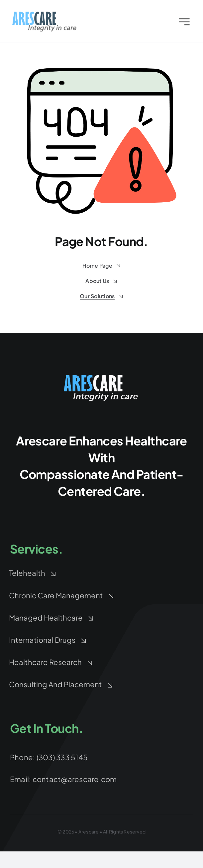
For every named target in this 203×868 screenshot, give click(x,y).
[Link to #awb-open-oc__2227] (184, 23)
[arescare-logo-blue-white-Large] (102, 376)
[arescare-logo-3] (45, 15)
